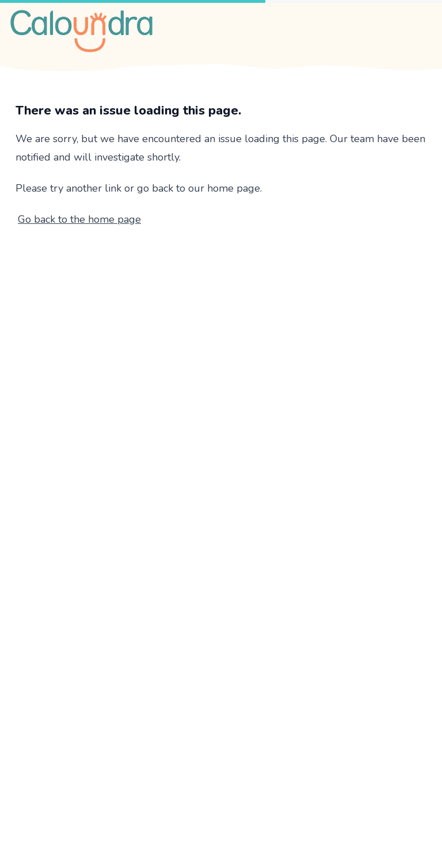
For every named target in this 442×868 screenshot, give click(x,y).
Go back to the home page (79, 219)
